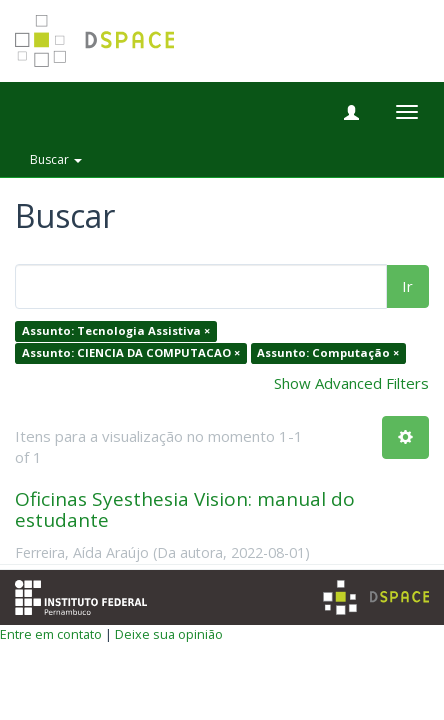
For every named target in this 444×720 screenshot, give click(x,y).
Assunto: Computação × (328, 352)
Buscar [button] (56, 159)
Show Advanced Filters (351, 383)
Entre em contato (51, 634)
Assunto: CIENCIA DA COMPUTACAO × (131, 352)
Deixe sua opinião (169, 634)
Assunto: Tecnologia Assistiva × (116, 331)
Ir (407, 286)
